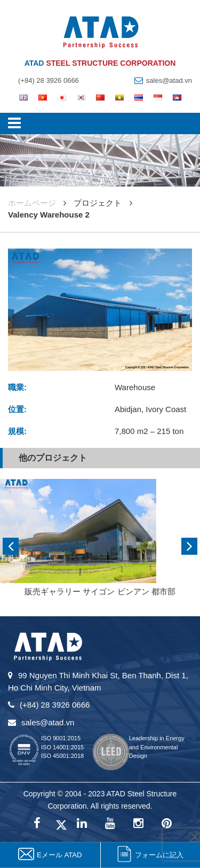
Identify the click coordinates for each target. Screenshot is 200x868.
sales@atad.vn (169, 80)
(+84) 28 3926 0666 (49, 80)
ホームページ (32, 203)
